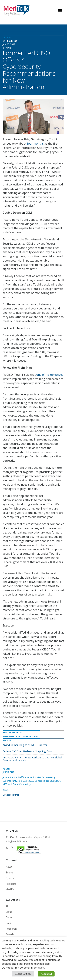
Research (11, 929)
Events (9, 872)
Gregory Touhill (11, 795)
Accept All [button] (46, 974)
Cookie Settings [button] (23, 974)
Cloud (9, 912)
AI (7, 906)
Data (8, 923)
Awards (10, 934)
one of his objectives (50, 375)
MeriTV (10, 889)
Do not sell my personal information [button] (23, 968)
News (9, 867)
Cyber (9, 917)
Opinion (10, 878)
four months (35, 144)
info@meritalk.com (16, 841)
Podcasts (11, 884)
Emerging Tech (11, 736)
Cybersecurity (30, 736)
